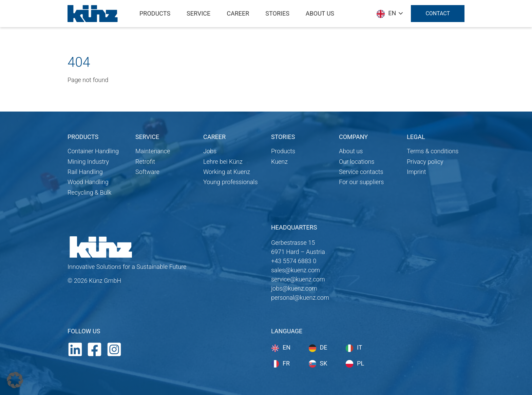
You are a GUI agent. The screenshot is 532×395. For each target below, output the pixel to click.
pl (360, 363)
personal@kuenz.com (300, 298)
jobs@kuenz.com (294, 288)
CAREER (214, 137)
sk (324, 363)
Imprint (416, 172)
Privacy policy (425, 162)
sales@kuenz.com (296, 270)
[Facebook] (94, 349)
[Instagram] (114, 349)
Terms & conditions (433, 151)
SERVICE (147, 137)
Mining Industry (88, 162)
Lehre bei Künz (223, 162)
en (287, 347)
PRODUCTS (83, 137)
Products (283, 151)
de (324, 347)
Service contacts (361, 172)
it (359, 347)
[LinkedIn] (75, 349)
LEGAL (416, 137)
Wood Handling (88, 182)
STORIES (283, 137)
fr (286, 363)
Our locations (357, 162)
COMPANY (353, 137)
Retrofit (145, 162)
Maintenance (153, 151)
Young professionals (231, 182)
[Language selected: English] (390, 13)
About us (351, 151)
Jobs (210, 151)
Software (147, 172)
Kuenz (279, 162)
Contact (438, 13)
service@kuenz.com (298, 279)
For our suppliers (361, 182)
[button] (15, 380)
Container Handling (93, 151)
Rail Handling (85, 172)
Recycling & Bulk (89, 192)
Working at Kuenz (227, 172)
